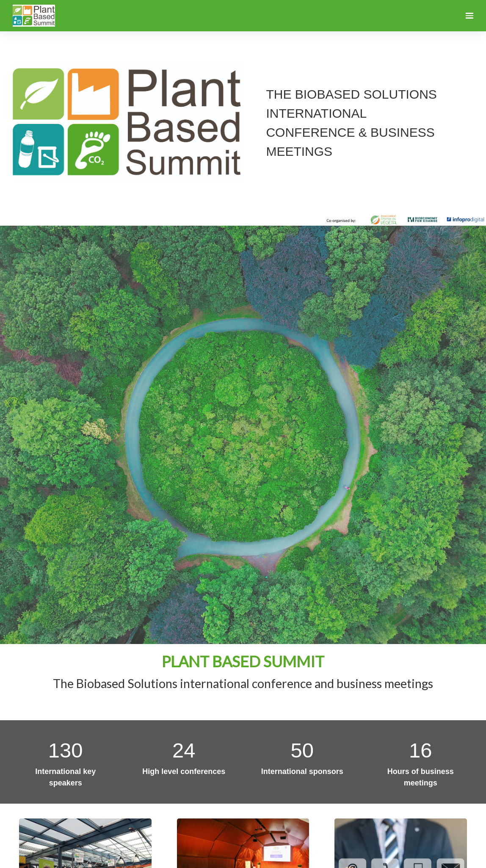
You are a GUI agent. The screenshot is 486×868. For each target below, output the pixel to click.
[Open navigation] (469, 16)
